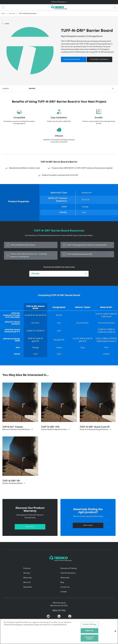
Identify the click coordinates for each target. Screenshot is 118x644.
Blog (62, 582)
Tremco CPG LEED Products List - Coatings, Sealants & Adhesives (31, 255)
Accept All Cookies (89, 638)
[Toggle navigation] (59, 2)
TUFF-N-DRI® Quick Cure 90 (98, 407)
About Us (27, 582)
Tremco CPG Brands (58, 2)
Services (27, 573)
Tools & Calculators (68, 573)
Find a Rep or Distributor (99, 59)
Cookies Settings (89, 624)
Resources (28, 578)
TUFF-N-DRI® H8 (20, 461)
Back (7, 24)
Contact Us (65, 587)
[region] (59, 631)
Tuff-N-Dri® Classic (20, 407)
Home (3, 14)
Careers (64, 592)
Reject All (89, 631)
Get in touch (88, 525)
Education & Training (68, 568)
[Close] (115, 631)
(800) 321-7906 (59, 611)
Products (12, 14)
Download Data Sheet (72, 59)
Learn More (30, 527)
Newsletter (28, 587)
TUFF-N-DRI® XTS (59, 407)
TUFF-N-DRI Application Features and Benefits (87, 245)
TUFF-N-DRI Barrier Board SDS (87, 254)
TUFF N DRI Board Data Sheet (31, 245)
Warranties (65, 578)
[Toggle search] (115, 8)
